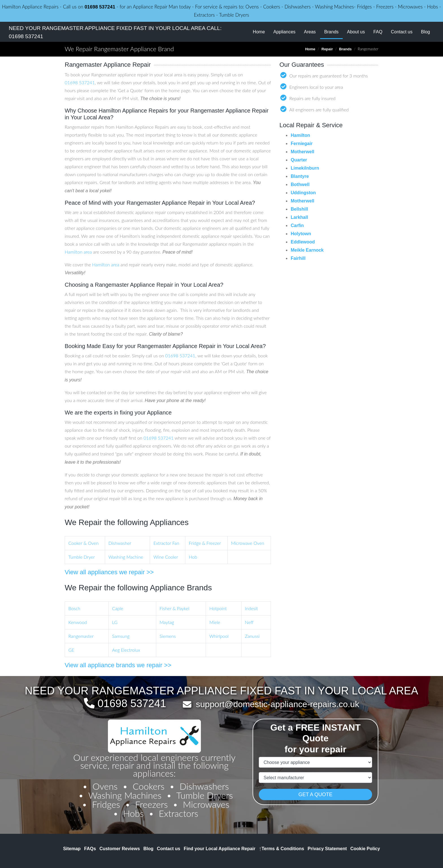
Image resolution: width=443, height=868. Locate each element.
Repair (327, 49)
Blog (425, 32)
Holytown (301, 234)
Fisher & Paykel (174, 608)
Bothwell (300, 184)
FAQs (90, 849)
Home (259, 32)
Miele (215, 622)
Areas (310, 32)
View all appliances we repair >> (109, 572)
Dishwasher (120, 543)
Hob (193, 557)
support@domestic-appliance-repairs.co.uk (277, 704)
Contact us (401, 32)
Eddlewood (303, 242)
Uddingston (303, 193)
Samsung (121, 636)
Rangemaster (81, 636)
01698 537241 (100, 7)
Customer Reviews (120, 849)
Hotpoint (218, 608)
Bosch (74, 608)
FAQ (378, 32)
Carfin (297, 225)
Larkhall (299, 217)
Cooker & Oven (83, 543)
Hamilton (300, 135)
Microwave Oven (248, 543)
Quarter (299, 160)
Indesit (251, 608)
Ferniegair (302, 143)
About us (356, 32)
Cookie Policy (365, 849)
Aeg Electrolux (126, 650)
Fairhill (298, 258)
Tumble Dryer (82, 557)
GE (71, 650)
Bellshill (299, 209)
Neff (249, 622)
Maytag (167, 622)
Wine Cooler (166, 557)
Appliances (285, 32)
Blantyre (300, 176)
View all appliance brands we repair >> (118, 665)
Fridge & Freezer (205, 543)
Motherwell (303, 152)
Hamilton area (78, 252)
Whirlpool (219, 636)
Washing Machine (126, 557)
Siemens (168, 636)
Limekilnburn (305, 168)
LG (115, 622)
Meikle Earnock (307, 250)
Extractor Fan (166, 543)
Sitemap (72, 849)
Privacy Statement (327, 849)
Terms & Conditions (281, 849)
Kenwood (78, 622)
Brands (334, 31)
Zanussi (252, 636)
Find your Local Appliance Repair (220, 849)
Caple (118, 608)
